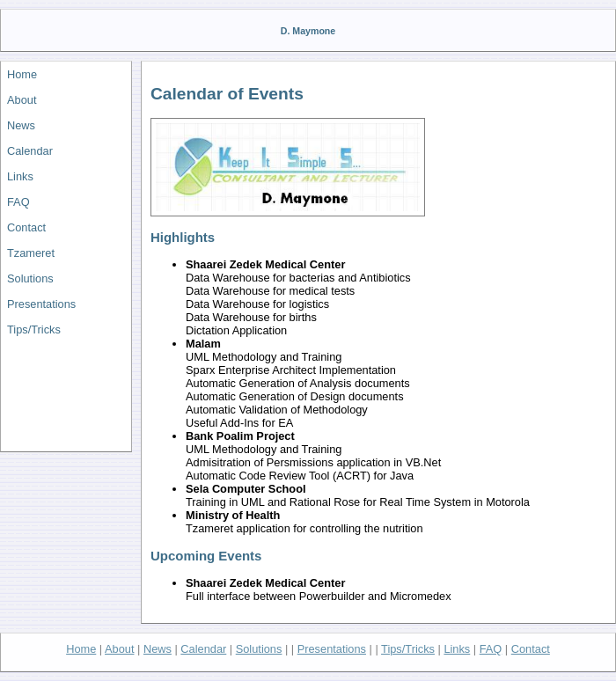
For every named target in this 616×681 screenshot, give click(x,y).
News (21, 125)
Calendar (30, 151)
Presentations (41, 304)
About (22, 100)
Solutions (30, 278)
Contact (26, 227)
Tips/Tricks (34, 330)
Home (22, 74)
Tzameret (31, 253)
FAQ (18, 202)
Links (20, 176)
